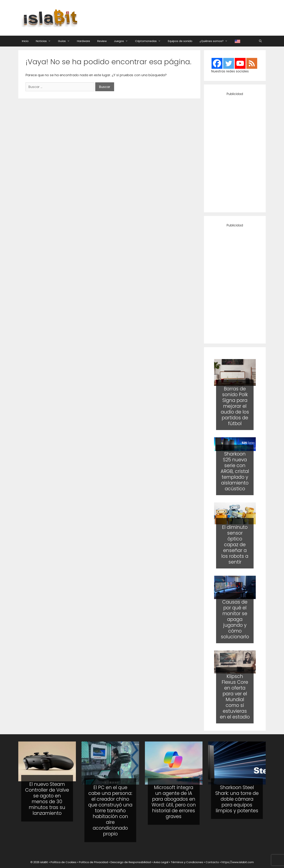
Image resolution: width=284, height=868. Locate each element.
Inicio (25, 41)
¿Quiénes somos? (215, 41)
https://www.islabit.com (238, 862)
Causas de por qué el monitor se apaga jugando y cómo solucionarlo (235, 619)
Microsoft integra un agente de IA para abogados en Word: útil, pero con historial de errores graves (174, 802)
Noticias (45, 41)
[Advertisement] (178, 17)
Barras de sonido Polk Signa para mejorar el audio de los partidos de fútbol (235, 406)
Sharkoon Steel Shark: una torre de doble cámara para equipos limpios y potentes (237, 799)
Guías (66, 41)
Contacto (212, 862)
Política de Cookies (63, 862)
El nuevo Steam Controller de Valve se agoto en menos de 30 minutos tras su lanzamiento (47, 799)
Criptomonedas (150, 41)
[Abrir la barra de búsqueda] (260, 41)
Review (102, 41)
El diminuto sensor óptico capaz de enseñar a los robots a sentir (235, 545)
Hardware (83, 41)
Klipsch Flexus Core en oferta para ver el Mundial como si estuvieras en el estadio (235, 697)
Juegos (123, 41)
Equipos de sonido (180, 41)
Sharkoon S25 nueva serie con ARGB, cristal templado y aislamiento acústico (235, 471)
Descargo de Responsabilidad (131, 862)
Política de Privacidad (93, 862)
